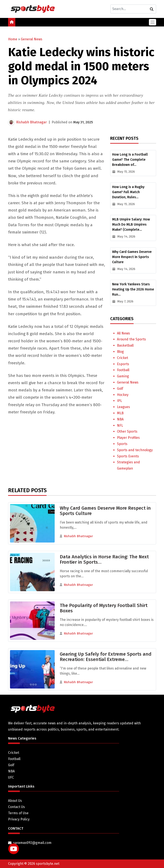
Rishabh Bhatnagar (31, 122)
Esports (123, 364)
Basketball (125, 345)
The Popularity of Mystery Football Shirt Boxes (104, 608)
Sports (122, 444)
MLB (120, 413)
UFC (11, 777)
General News (32, 39)
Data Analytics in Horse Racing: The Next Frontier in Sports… (104, 559)
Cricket (123, 358)
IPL (119, 401)
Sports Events (128, 456)
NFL (120, 425)
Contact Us (16, 807)
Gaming (123, 376)
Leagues (123, 407)
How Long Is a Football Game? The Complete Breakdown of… (130, 160)
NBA (120, 419)
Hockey (123, 395)
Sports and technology (135, 450)
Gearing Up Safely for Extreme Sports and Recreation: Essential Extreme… (106, 657)
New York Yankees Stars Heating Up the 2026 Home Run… (133, 289)
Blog (120, 352)
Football (123, 370)
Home (13, 39)
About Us (15, 801)
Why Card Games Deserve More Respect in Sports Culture (132, 257)
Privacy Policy (19, 819)
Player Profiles (128, 438)
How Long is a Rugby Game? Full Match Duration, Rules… (128, 192)
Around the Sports (131, 339)
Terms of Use (18, 813)
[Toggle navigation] (153, 22)
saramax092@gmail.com (32, 843)
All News (123, 333)
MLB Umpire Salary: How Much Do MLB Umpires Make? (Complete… (131, 224)
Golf (120, 389)
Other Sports (127, 431)
